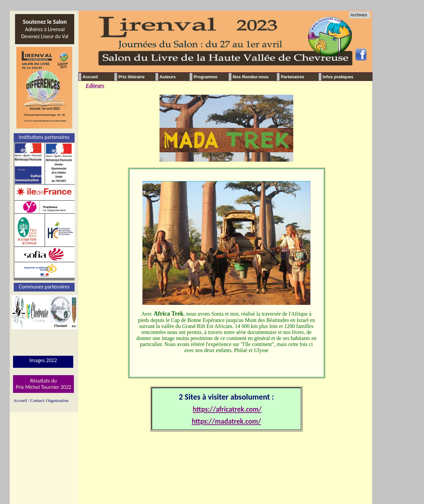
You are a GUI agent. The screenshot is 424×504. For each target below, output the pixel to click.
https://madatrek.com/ (226, 421)
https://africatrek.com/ (227, 409)
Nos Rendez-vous (251, 77)
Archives (359, 15)
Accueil (90, 77)
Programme (205, 77)
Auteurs (168, 77)
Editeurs (95, 86)
